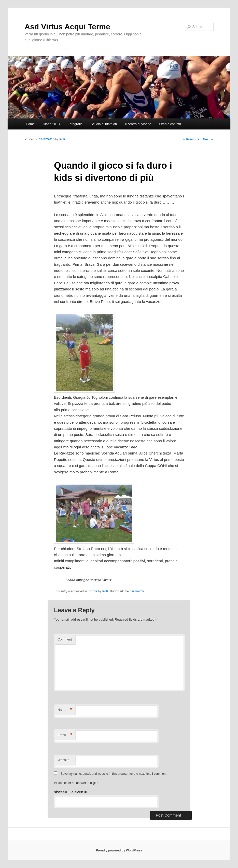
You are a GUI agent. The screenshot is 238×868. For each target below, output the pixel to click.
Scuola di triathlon (104, 124)
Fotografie (75, 124)
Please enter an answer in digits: (76, 783)
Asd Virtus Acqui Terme (67, 27)
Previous (191, 139)
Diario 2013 (51, 124)
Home (30, 124)
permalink (137, 591)
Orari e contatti (170, 124)
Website (64, 760)
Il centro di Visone (138, 124)
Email (65, 735)
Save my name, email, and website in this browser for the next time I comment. (114, 774)
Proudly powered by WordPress (119, 850)
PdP (62, 139)
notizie (93, 591)
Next (208, 139)
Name (65, 710)
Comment (65, 639)
